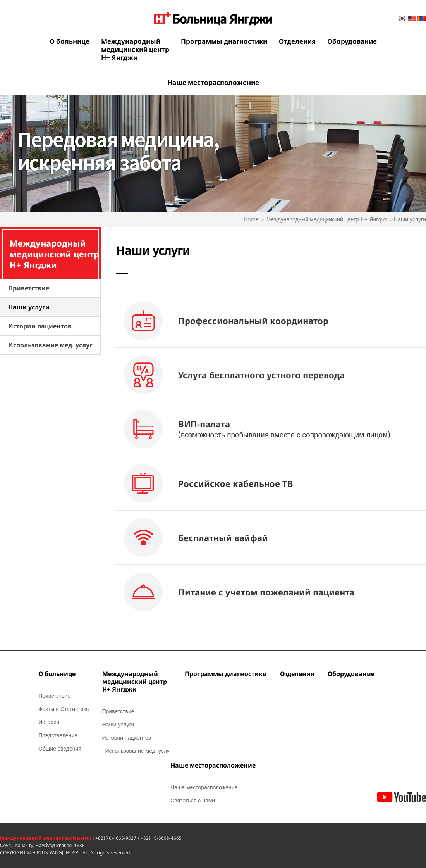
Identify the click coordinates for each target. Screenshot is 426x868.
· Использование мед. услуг (137, 751)
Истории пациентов (40, 326)
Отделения (297, 41)
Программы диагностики (224, 41)
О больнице (70, 41)
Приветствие (29, 288)
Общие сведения (60, 748)
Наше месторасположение (213, 82)
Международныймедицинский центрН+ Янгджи (135, 49)
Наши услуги (29, 307)
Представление (58, 735)
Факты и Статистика (64, 709)
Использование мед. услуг (50, 345)
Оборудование (352, 41)
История (49, 722)
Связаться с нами (193, 800)
